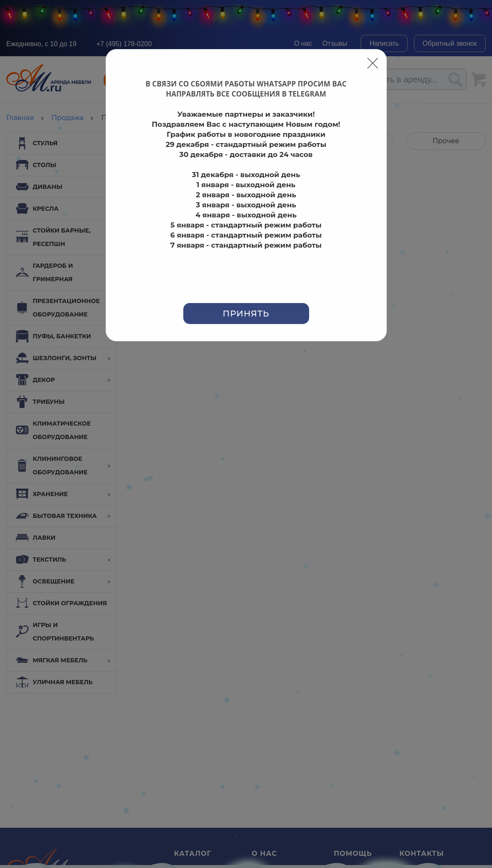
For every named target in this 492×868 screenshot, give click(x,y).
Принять (246, 314)
